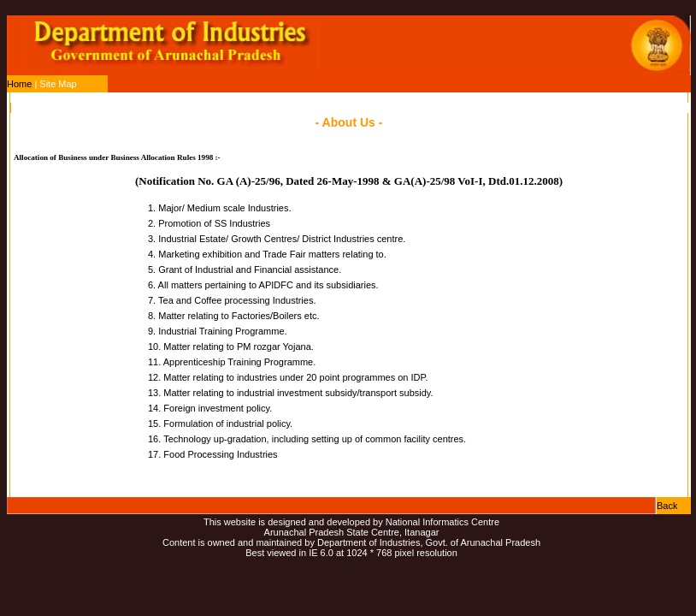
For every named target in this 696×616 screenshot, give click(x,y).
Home (19, 84)
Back (667, 506)
